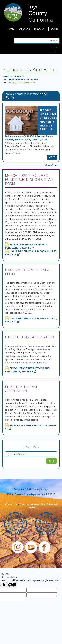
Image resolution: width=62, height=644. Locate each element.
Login (54, 29)
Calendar (24, 29)
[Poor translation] (12, 585)
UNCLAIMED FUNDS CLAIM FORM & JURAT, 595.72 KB (31, 253)
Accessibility (38, 504)
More (52, 157)
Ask (52, 461)
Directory (41, 29)
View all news (52, 165)
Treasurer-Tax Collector (23, 80)
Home (11, 29)
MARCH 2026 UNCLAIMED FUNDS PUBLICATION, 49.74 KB (26, 246)
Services (19, 76)
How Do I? (31, 447)
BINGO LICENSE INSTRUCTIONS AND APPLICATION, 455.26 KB (27, 370)
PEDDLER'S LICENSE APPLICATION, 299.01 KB (31, 427)
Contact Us (11, 504)
